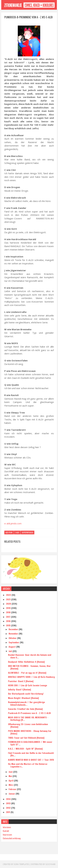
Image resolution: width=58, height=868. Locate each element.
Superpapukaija (27, 533)
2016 (9, 621)
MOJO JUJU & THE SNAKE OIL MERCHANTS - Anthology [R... (28, 718)
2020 (9, 603)
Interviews (7, 827)
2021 (9, 599)
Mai (11, 776)
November (14, 633)
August (12, 646)
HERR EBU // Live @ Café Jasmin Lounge (28, 685)
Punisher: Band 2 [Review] (21, 681)
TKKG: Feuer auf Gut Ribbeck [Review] (26, 737)
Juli (11, 651)
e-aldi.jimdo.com (13, 523)
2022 (9, 595)
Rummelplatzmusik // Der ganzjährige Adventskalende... (26, 703)
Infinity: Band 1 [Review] (19, 689)
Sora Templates (21, 864)
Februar (13, 789)
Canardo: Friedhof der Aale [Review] (25, 709)
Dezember (14, 629)
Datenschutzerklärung (12, 838)
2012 (9, 808)
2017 (9, 617)
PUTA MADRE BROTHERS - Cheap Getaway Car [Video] (30, 732)
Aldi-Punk (9, 533)
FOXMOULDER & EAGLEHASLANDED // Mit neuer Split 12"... (30, 743)
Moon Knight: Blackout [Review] (23, 698)
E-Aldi (17, 533)
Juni (11, 771)
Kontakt (6, 831)
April (11, 780)
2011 (8, 812)
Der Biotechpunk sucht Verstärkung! (26, 694)
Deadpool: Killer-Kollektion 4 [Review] (26, 662)
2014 (9, 799)
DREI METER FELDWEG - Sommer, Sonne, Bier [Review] (29, 667)
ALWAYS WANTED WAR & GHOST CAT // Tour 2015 (31, 759)
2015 (9, 625)
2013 (9, 803)
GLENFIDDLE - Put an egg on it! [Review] (27, 672)
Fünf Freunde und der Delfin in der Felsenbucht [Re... (31, 754)
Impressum (7, 834)
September (14, 642)
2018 (9, 612)
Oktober (13, 638)
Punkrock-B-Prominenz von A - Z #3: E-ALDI (29, 713)
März (11, 785)
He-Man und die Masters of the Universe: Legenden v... (28, 765)
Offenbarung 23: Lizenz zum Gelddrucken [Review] (28, 725)
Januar (12, 793)
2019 (9, 608)
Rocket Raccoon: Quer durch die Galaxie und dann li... (30, 656)
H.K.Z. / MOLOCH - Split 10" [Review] (25, 748)
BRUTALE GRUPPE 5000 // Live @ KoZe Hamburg (31, 677)
